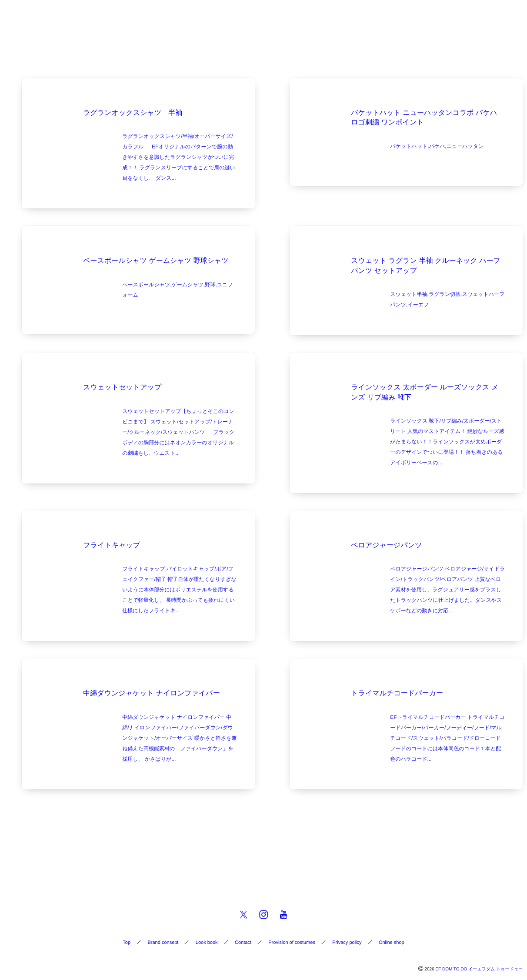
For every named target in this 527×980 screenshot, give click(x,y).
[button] (504, 12)
